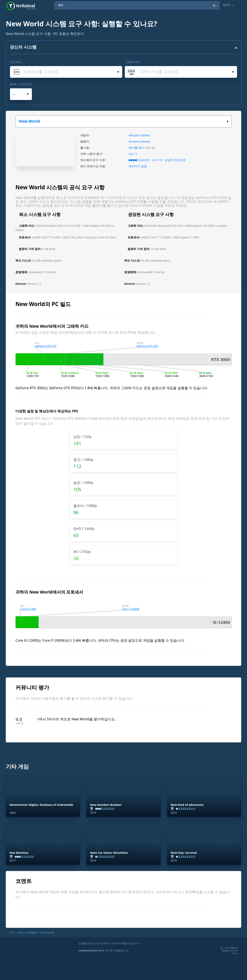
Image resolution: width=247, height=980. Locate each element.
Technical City (21, 6)
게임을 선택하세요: (227, 122)
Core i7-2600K (131, 609)
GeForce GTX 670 (46, 346)
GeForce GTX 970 (147, 346)
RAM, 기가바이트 (21, 84)
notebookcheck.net (90, 950)
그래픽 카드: (133, 62)
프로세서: (16, 62)
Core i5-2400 (28, 609)
